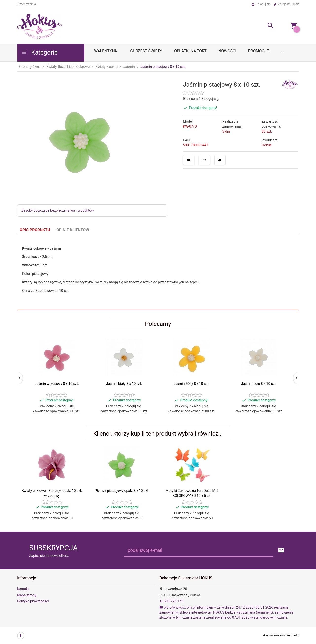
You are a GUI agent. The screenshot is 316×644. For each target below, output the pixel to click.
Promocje (258, 51)
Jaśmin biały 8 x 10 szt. (124, 384)
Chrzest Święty (146, 51)
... (282, 51)
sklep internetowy (274, 635)
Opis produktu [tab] (35, 230)
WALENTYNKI (106, 51)
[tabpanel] (158, 273)
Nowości (227, 51)
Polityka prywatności (33, 601)
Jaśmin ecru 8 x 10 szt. (259, 384)
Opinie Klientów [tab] (73, 230)
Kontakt (23, 589)
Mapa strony (27, 595)
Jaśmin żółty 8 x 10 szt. (191, 384)
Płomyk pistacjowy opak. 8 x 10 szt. (122, 491)
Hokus (267, 145)
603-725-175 (171, 601)
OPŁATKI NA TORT (190, 51)
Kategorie (39, 53)
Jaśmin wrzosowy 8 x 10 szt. (57, 384)
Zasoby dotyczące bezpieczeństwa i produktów (58, 210)
